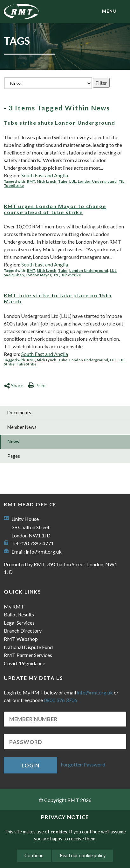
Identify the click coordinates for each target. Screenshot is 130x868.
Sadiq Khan (14, 275)
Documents (19, 413)
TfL (122, 181)
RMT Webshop (21, 639)
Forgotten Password (83, 764)
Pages (14, 456)
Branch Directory (23, 631)
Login (31, 765)
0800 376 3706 (61, 700)
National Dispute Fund (28, 647)
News (13, 441)
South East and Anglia (45, 175)
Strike (9, 364)
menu (109, 11)
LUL (73, 181)
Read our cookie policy (83, 855)
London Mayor (38, 275)
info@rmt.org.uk (44, 552)
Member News (22, 427)
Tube (63, 181)
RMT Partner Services (28, 655)
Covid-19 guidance (24, 663)
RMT (31, 181)
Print (37, 385)
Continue (34, 855)
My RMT (14, 606)
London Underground (97, 181)
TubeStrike (14, 185)
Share (14, 385)
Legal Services (19, 623)
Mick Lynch (47, 181)
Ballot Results (19, 614)
